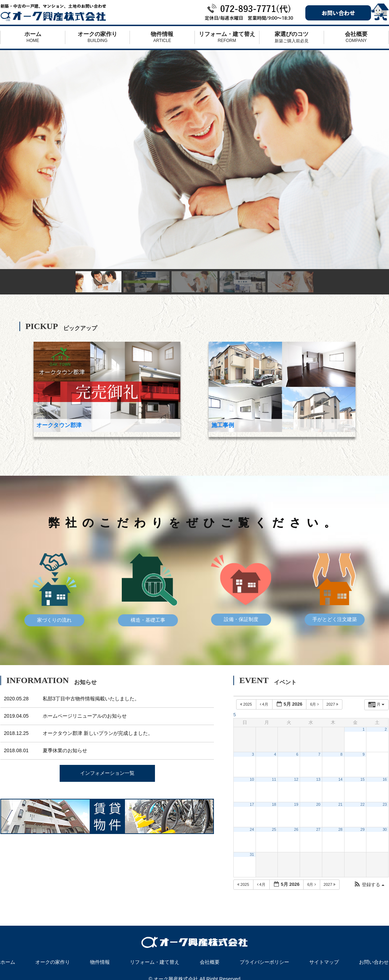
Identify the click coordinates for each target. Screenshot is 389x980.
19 (296, 804)
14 (340, 779)
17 (252, 804)
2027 (333, 704)
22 (363, 804)
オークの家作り (97, 37)
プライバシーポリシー (264, 962)
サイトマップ (324, 962)
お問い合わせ (374, 962)
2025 (247, 704)
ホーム (33, 37)
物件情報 (162, 37)
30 (385, 829)
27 (318, 829)
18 (274, 804)
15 (363, 779)
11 (274, 779)
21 (340, 804)
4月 (265, 704)
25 (274, 829)
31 (252, 854)
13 (318, 779)
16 (385, 779)
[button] (369, 885)
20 (318, 804)
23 (385, 804)
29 (363, 829)
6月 (315, 704)
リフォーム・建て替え (227, 37)
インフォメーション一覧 (107, 773)
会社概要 (356, 37)
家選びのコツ (292, 38)
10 (252, 779)
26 (296, 829)
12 (296, 779)
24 (252, 829)
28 (340, 829)
